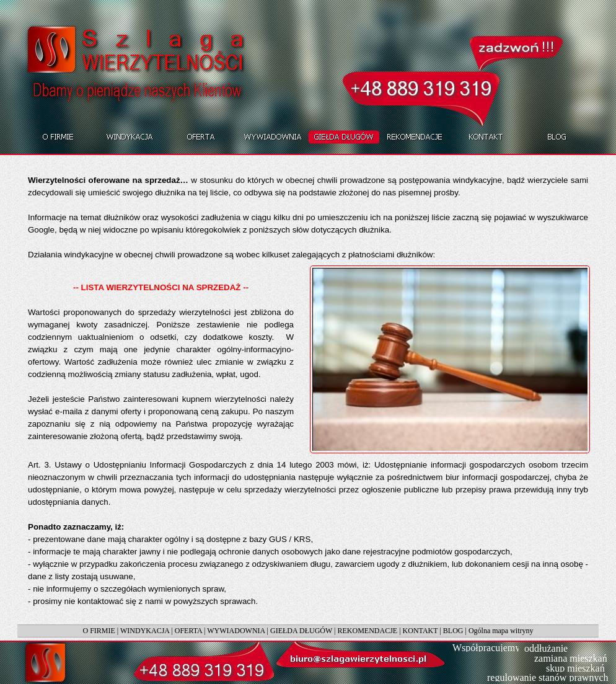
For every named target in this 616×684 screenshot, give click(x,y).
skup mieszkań (575, 668)
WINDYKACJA (145, 631)
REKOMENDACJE (368, 631)
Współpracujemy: (488, 648)
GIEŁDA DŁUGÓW (301, 631)
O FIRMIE (99, 631)
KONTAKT (420, 631)
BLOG (453, 631)
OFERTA (188, 631)
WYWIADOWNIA (236, 631)
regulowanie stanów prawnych (548, 677)
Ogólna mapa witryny (501, 631)
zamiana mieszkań (571, 658)
